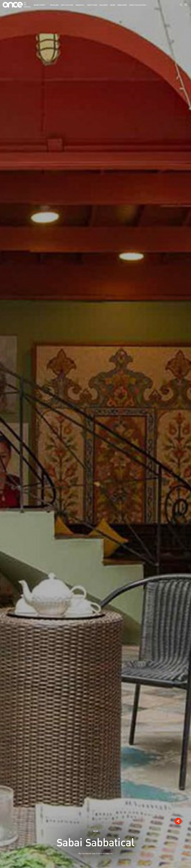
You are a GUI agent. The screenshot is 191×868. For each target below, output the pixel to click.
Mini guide (122, 5)
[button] (178, 821)
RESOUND (54, 5)
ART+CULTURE (67, 5)
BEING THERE (40, 5)
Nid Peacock (87, 854)
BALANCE (104, 5)
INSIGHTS (80, 5)
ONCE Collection (138, 5)
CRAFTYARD (92, 5)
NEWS (113, 5)
